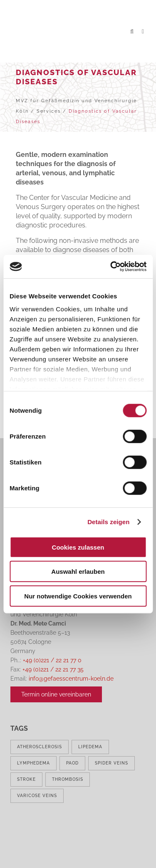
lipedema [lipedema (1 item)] (90, 747)
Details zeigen (108, 522)
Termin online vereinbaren (56, 694)
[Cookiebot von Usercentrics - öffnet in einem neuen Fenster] (111, 267)
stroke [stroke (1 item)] (26, 779)
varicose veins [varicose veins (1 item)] (37, 796)
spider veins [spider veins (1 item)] (111, 763)
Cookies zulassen (78, 547)
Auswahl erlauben (78, 572)
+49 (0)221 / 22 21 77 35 (53, 669)
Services (49, 111)
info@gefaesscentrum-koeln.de (71, 679)
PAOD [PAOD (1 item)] (72, 763)
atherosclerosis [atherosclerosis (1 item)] (40, 747)
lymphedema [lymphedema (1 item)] (33, 763)
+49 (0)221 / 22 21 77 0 (52, 660)
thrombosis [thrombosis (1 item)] (68, 779)
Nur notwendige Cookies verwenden (78, 596)
